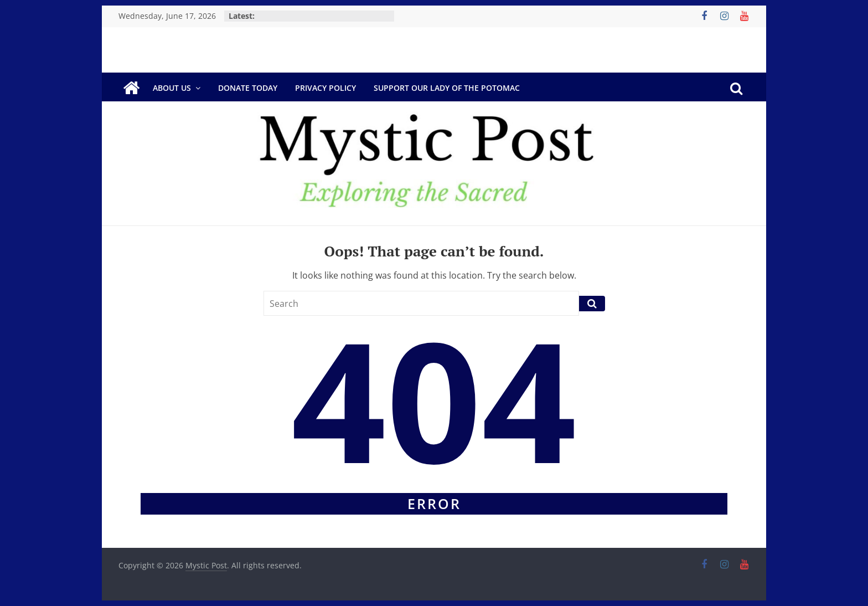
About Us (172, 88)
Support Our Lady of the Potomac (447, 88)
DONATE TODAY (248, 88)
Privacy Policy (325, 88)
